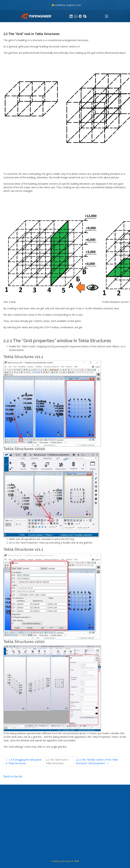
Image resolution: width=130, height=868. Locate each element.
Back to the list (13, 776)
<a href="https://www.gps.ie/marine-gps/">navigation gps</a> (65, 819)
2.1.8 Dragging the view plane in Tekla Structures (24, 761)
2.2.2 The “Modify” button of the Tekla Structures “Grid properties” (97, 761)
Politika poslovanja (61, 861)
